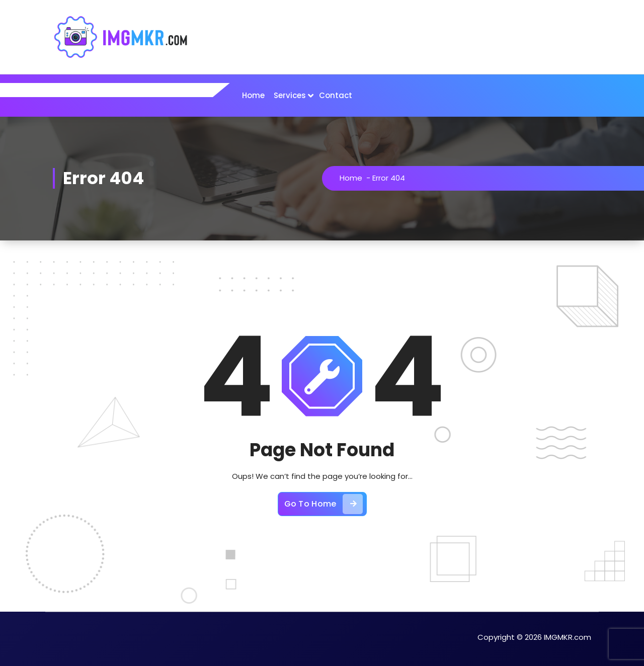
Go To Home (324, 504)
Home (253, 95)
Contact (336, 95)
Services (290, 95)
